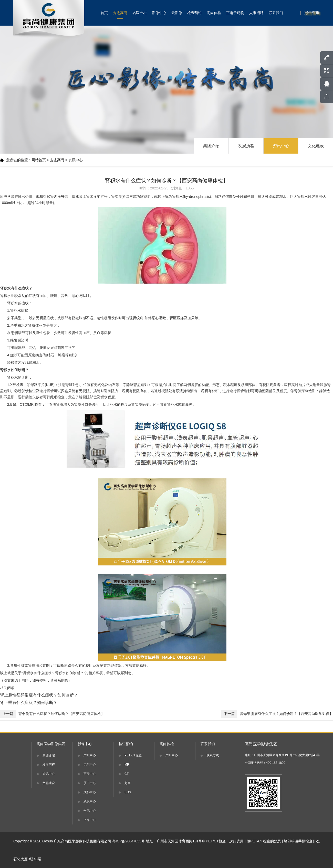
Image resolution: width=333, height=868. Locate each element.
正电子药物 (235, 13)
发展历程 (246, 146)
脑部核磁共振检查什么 (302, 841)
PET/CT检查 (133, 755)
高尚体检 (214, 13)
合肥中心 (90, 811)
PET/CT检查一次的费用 (225, 841)
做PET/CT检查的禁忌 (264, 841)
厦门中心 (90, 783)
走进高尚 (120, 13)
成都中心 (90, 792)
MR (127, 765)
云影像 (177, 13)
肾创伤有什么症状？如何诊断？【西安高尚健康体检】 (52, 714)
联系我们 (276, 13)
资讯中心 (281, 146)
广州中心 (90, 755)
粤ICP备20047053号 (129, 841)
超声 (128, 783)
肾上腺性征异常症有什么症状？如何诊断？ (39, 695)
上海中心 (90, 820)
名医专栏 (140, 13)
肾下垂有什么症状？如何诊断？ (29, 703)
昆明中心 (90, 765)
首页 (104, 13)
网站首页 (39, 160)
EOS (128, 792)
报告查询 (312, 13)
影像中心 (159, 13)
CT (127, 774)
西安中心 (90, 774)
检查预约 (194, 13)
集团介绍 (211, 146)
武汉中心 (90, 801)
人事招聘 (256, 13)
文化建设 (316, 146)
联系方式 (213, 755)
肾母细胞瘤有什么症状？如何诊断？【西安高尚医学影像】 (277, 714)
